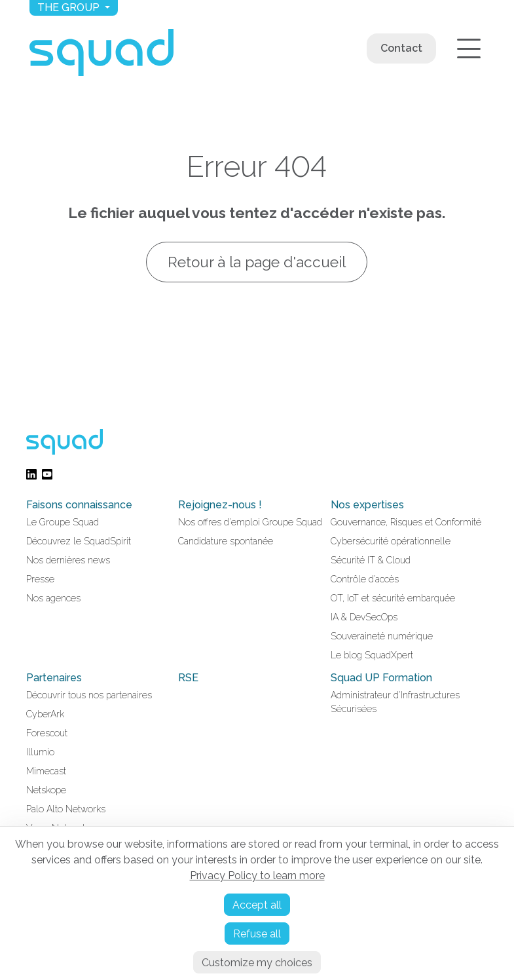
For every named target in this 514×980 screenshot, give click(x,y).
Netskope (46, 790)
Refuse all (257, 934)
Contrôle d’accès (365, 579)
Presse (40, 579)
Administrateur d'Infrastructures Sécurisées (395, 702)
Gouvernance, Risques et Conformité (406, 522)
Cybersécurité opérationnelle (391, 541)
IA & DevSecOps (364, 617)
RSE (188, 678)
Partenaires (54, 678)
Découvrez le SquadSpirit (79, 541)
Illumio (40, 752)
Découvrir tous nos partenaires (89, 695)
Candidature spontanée (226, 541)
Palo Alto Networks (66, 809)
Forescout (47, 733)
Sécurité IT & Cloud (371, 560)
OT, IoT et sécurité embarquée (393, 598)
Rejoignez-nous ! (220, 505)
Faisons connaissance (79, 505)
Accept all (257, 905)
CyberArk (45, 714)
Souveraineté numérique (382, 636)
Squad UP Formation (381, 678)
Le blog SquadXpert (372, 655)
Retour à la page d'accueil (257, 262)
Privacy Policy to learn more (257, 876)
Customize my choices (257, 963)
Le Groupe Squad (63, 522)
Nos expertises (367, 505)
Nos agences (53, 598)
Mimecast (46, 771)
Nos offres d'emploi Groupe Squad (250, 522)
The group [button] (70, 8)
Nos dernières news (68, 560)
